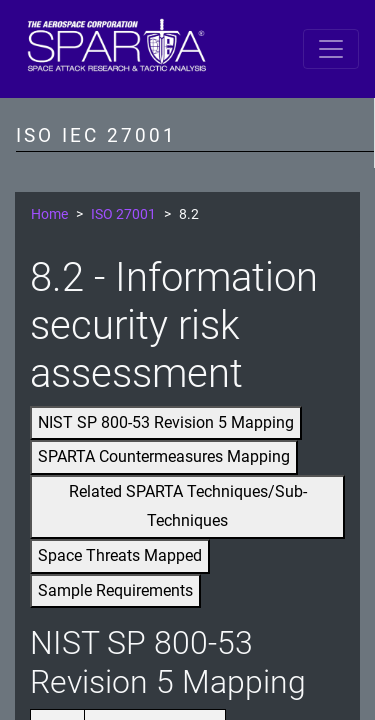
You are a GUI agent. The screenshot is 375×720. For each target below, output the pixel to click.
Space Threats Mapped (120, 555)
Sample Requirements (115, 590)
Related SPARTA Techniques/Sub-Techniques (188, 506)
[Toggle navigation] (331, 49)
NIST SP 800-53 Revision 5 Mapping (166, 422)
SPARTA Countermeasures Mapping (164, 456)
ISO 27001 (123, 214)
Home (49, 214)
